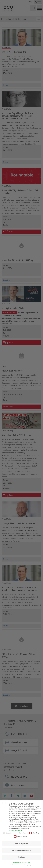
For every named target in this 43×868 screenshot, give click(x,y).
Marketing (34, 831)
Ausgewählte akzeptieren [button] (22, 849)
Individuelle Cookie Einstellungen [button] (21, 861)
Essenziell (8, 831)
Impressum (32, 863)
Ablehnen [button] (22, 856)
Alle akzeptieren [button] (21, 842)
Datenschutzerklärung (16, 829)
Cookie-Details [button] (12, 863)
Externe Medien (21, 835)
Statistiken (21, 831)
